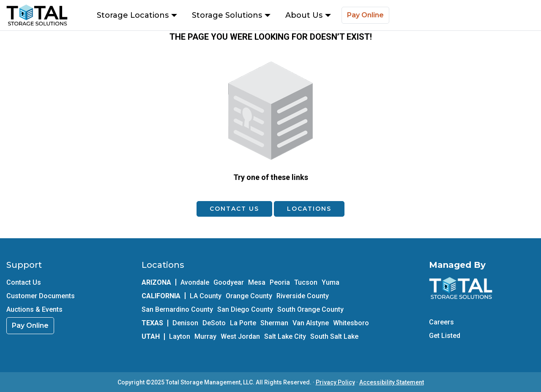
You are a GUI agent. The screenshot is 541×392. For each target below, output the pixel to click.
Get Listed (445, 336)
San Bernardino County (177, 309)
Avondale (195, 282)
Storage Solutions (231, 15)
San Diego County (245, 309)
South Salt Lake (334, 336)
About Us (308, 15)
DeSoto (214, 323)
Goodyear (229, 282)
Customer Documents (41, 296)
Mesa (257, 282)
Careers (441, 322)
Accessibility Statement (392, 382)
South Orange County (310, 309)
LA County (206, 296)
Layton (180, 336)
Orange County (249, 296)
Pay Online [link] (30, 325)
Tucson (306, 282)
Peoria (280, 282)
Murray (205, 336)
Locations (309, 209)
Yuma (331, 282)
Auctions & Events (34, 309)
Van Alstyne (311, 323)
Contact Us (234, 209)
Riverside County (303, 296)
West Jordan (240, 336)
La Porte (243, 323)
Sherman (274, 323)
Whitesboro (351, 323)
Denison (185, 323)
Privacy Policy (335, 382)
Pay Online (365, 15)
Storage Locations (137, 15)
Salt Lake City (285, 336)
